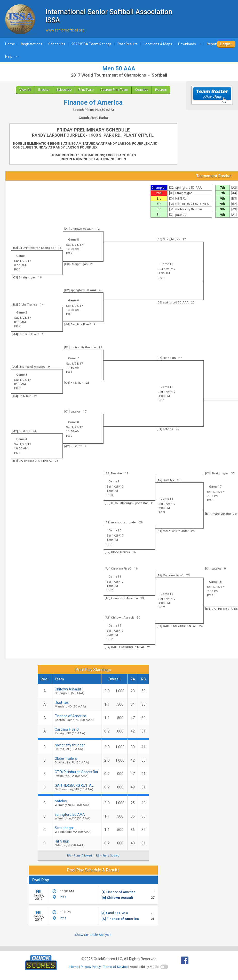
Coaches (142, 90)
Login (225, 44)
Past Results (128, 44)
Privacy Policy (91, 967)
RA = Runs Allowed (80, 856)
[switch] (164, 967)
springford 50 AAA (77, 816)
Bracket (44, 90)
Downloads (190, 44)
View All (25, 90)
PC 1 (162, 278)
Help (12, 56)
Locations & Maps (158, 44)
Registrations (32, 44)
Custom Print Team (114, 90)
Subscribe (64, 90)
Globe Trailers (77, 760)
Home (10, 44)
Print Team (86, 90)
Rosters (161, 90)
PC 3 (69, 314)
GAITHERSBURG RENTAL (77, 787)
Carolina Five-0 (77, 731)
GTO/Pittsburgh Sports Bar (77, 774)
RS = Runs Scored (108, 856)
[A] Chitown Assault (117, 898)
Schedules (57, 44)
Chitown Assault (77, 691)
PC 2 (69, 253)
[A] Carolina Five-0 (115, 913)
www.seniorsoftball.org (65, 30)
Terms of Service (115, 967)
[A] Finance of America (118, 892)
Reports (216, 44)
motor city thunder (77, 747)
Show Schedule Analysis (93, 935)
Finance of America (77, 718)
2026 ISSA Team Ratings (91, 44)
